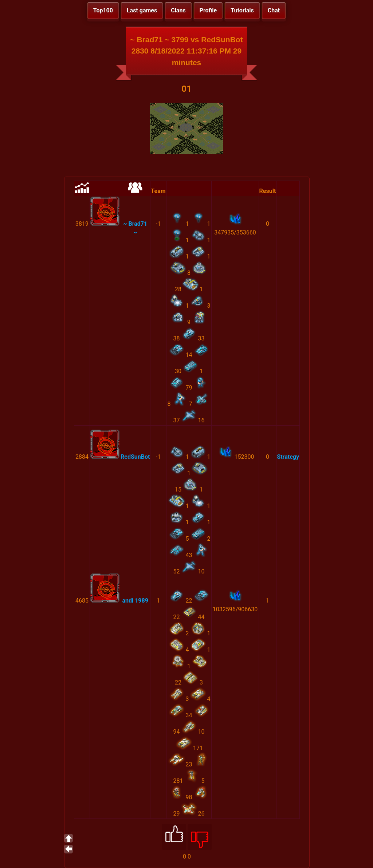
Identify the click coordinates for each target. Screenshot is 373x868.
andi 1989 (135, 601)
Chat (274, 10)
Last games (142, 10)
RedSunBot (135, 457)
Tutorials (242, 10)
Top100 (103, 10)
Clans (178, 10)
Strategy (288, 457)
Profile (208, 10)
